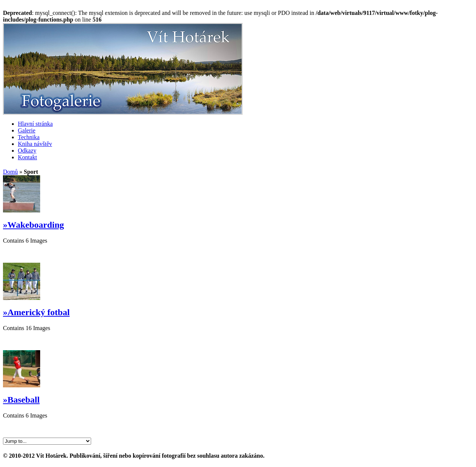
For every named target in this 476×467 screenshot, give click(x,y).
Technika (29, 137)
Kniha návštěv (35, 144)
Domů (10, 172)
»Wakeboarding (33, 225)
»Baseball (21, 400)
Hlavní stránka (35, 124)
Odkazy (27, 151)
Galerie (27, 130)
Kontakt (28, 157)
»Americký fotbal (36, 312)
